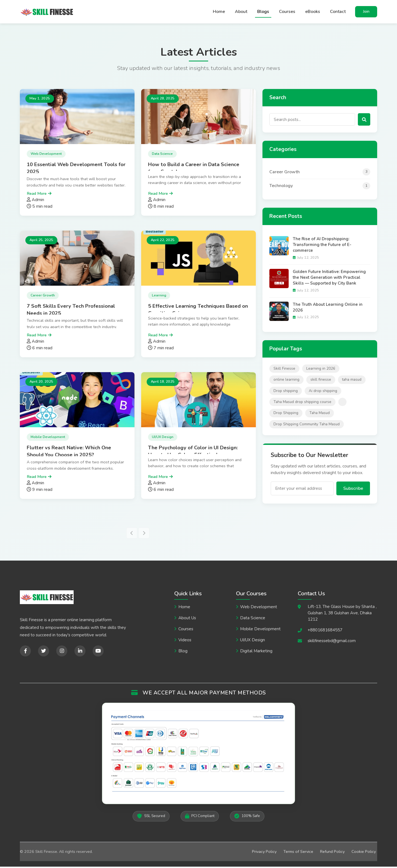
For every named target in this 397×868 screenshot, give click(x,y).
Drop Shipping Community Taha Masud (307, 425)
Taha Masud (320, 414)
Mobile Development (260, 630)
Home (219, 12)
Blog (183, 652)
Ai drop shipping (323, 392)
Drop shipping (286, 392)
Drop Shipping (286, 414)
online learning (286, 381)
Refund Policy (332, 853)
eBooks (313, 12)
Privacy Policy (264, 853)
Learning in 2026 (321, 370)
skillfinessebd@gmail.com (332, 642)
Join (366, 12)
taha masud (352, 381)
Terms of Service (298, 853)
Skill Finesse (284, 370)
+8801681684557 (325, 631)
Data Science (253, 619)
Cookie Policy (364, 853)
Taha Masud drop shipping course (302, 403)
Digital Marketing (256, 652)
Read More (37, 194)
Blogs (263, 12)
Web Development (259, 608)
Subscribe (353, 490)
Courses (287, 12)
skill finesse (321, 381)
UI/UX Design (253, 641)
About (241, 12)
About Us (187, 619)
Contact (338, 12)
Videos (185, 641)
